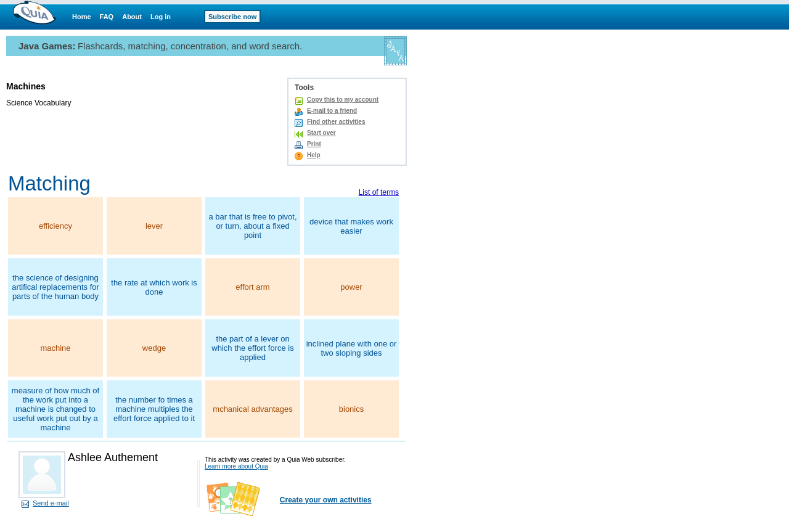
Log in (161, 17)
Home (82, 17)
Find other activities (336, 122)
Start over (321, 133)
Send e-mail (51, 503)
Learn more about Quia (236, 466)
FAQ (107, 17)
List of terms (379, 192)
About (132, 17)
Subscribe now (232, 17)
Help (314, 155)
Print (314, 144)
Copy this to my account (343, 100)
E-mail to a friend (332, 111)
